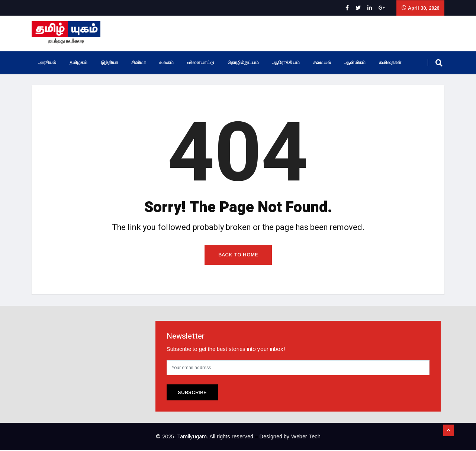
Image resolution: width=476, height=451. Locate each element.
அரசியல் (47, 63)
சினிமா (139, 63)
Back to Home (238, 255)
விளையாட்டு (201, 63)
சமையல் (322, 63)
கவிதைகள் (390, 63)
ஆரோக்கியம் (286, 63)
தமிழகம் (78, 63)
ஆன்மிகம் (355, 63)
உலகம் (166, 63)
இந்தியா (109, 63)
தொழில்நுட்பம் (243, 63)
